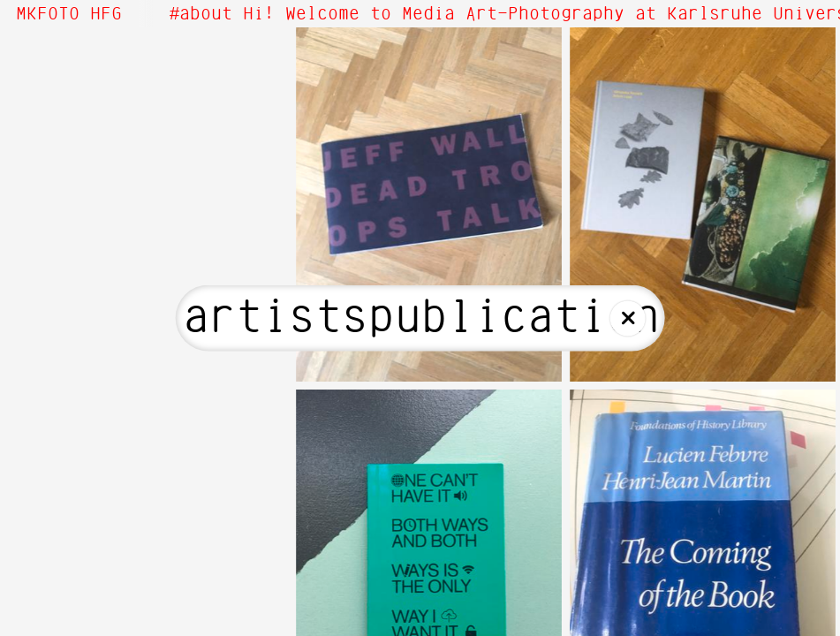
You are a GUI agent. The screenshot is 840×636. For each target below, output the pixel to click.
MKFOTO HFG (69, 14)
